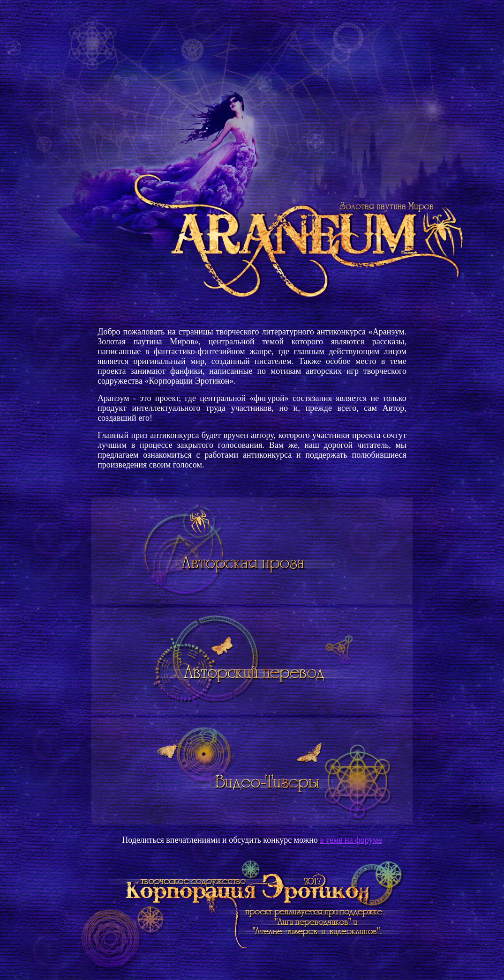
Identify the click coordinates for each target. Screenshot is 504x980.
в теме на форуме (351, 840)
